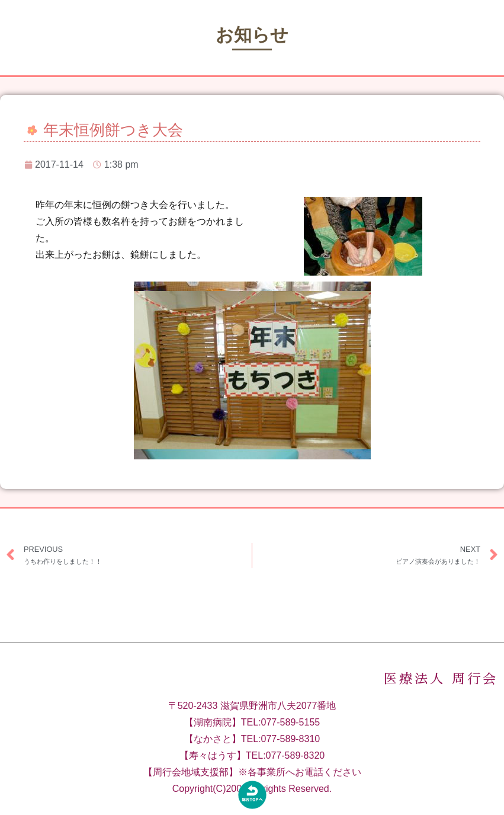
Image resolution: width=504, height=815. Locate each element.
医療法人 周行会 (441, 691)
